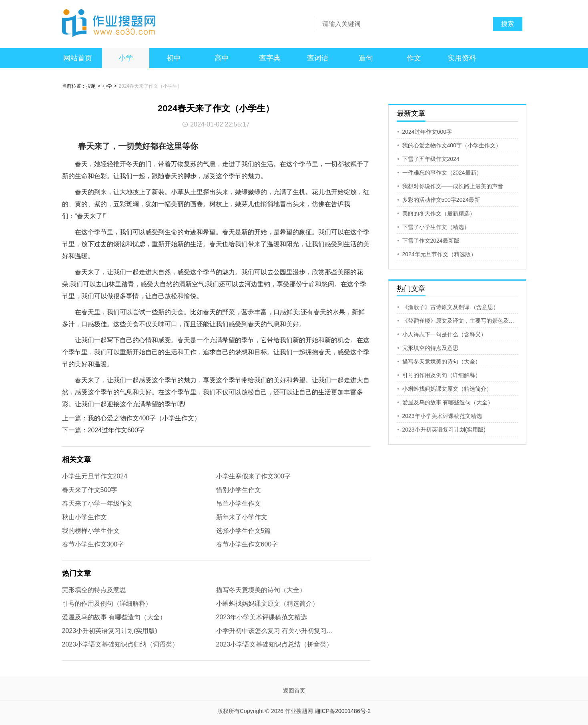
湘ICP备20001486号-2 (343, 711)
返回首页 (294, 691)
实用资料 (462, 58)
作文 (414, 58)
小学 (126, 58)
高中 (222, 58)
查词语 (318, 58)
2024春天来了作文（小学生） (151, 86)
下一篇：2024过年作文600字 (103, 430)
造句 (366, 58)
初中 (174, 58)
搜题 (91, 86)
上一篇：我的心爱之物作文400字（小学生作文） (131, 418)
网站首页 (78, 58)
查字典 (270, 58)
